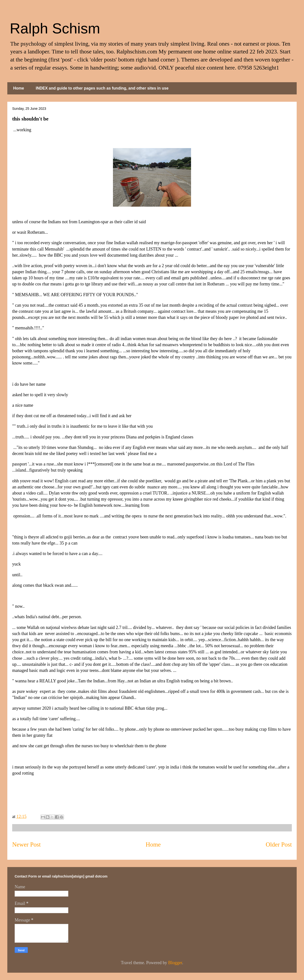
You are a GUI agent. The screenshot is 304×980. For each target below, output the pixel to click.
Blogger (175, 963)
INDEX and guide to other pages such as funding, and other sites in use (102, 88)
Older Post (279, 844)
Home (19, 88)
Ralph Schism (55, 28)
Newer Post (26, 844)
